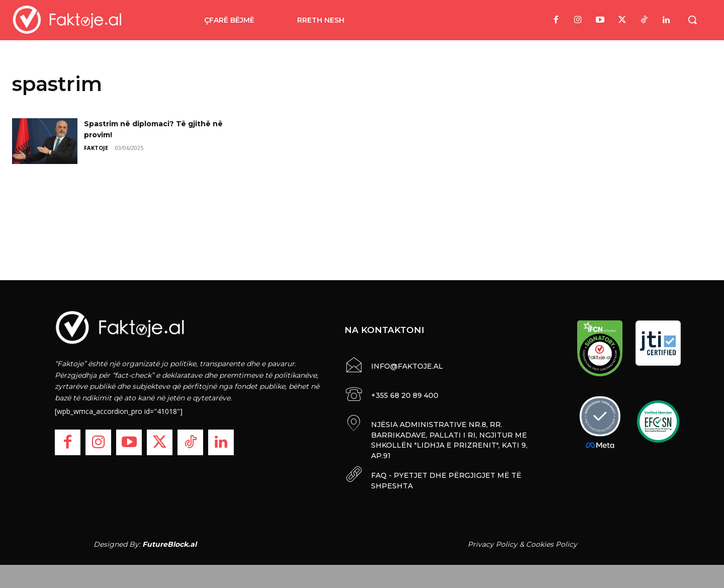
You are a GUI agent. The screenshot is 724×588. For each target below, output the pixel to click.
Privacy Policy (492, 542)
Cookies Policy (552, 542)
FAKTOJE (96, 148)
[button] (692, 20)
